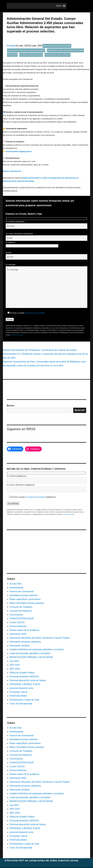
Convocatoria (16, 615)
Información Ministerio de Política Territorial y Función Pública (40, 638)
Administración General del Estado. (57, 46)
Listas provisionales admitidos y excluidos (30, 653)
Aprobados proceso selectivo (31, 55)
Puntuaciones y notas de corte (24, 700)
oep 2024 (14, 661)
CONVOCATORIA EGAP (22, 619)
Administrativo (16, 588)
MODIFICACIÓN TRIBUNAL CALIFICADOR (31, 657)
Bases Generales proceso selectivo (27, 603)
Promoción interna (18, 692)
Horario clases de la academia (24, 630)
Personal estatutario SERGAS (24, 677)
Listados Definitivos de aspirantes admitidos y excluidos (37, 649)
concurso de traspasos (21, 611)
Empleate (11, 46)
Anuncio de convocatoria (22, 591)
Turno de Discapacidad (21, 704)
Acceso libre (12, 55)
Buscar (10, 406)
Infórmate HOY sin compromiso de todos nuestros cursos (41, 860)
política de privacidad (17, 335)
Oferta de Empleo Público (22, 673)
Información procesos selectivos (58, 55)
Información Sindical (19, 646)
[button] (59, 6)
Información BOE (18, 634)
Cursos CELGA (17, 622)
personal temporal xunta (21, 688)
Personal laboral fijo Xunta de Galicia (28, 680)
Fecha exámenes (18, 626)
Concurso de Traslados (21, 607)
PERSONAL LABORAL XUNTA (25, 684)
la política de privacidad (35, 313)
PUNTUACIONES (18, 696)
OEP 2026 (15, 669)
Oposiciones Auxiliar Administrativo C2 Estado (65, 50)
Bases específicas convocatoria (25, 599)
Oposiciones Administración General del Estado (26, 50)
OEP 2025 (15, 665)
